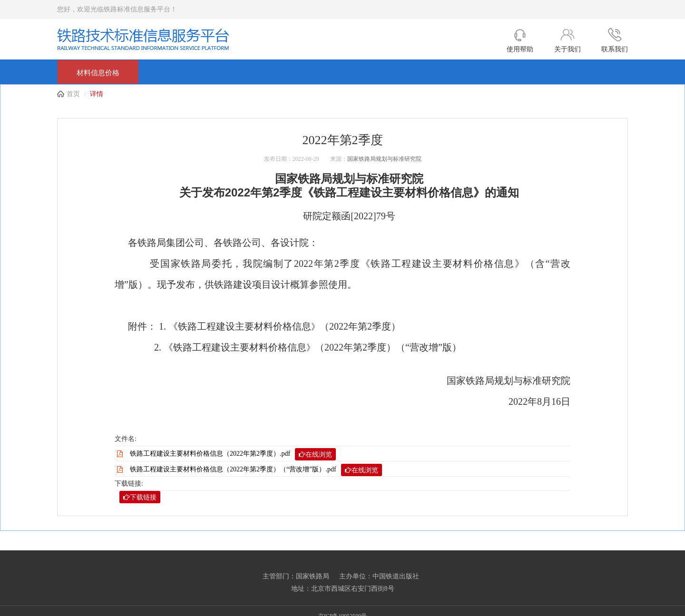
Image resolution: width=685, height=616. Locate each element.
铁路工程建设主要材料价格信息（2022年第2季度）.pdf (233, 454)
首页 (73, 94)
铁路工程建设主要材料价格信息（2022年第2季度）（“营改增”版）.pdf (256, 470)
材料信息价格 (98, 73)
